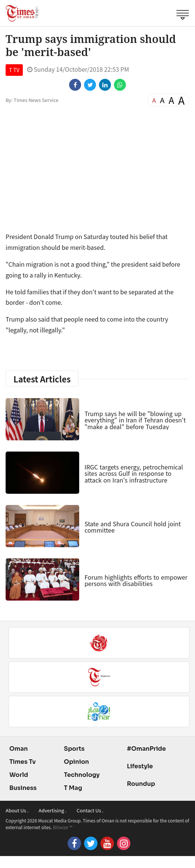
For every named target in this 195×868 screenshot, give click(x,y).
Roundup (141, 784)
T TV (14, 70)
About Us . (17, 810)
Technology (82, 775)
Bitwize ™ (63, 827)
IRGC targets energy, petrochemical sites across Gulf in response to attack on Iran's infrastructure (134, 473)
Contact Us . (90, 810)
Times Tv (23, 762)
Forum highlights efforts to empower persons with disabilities (136, 580)
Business (23, 788)
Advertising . (52, 810)
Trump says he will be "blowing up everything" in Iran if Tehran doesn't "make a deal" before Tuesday (135, 420)
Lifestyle (140, 766)
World (19, 775)
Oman (18, 749)
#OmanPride (146, 749)
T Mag (73, 788)
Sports (74, 749)
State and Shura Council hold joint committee (133, 527)
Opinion (76, 762)
